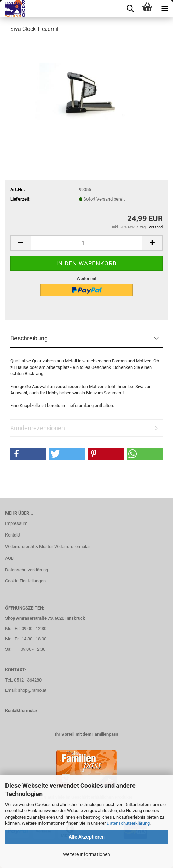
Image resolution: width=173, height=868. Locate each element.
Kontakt (13, 535)
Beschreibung (29, 338)
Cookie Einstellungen (25, 581)
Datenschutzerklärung (128, 823)
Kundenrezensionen (38, 428)
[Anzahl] (86, 243)
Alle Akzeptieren (87, 837)
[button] (21, 243)
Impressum (16, 523)
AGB (9, 558)
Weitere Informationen (86, 854)
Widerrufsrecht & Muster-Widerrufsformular (48, 547)
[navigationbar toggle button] (164, 9)
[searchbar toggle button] (130, 9)
